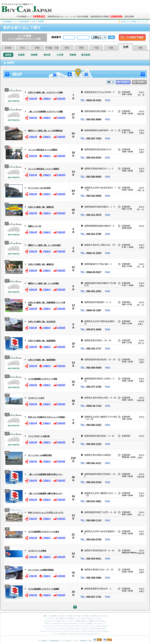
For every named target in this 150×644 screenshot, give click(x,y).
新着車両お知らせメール (58, 17)
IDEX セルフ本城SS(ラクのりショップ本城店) (47, 417)
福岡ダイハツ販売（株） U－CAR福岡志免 (45, 131)
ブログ (75, 641)
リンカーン (45, 626)
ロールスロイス (103, 626)
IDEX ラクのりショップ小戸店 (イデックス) (46, 513)
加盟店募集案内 (55, 641)
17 (7, 396)
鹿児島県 (86, 55)
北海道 (8, 48)
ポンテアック (71, 626)
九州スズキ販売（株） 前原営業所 (42, 341)
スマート (72, 621)
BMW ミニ (85, 621)
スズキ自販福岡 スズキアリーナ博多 (43, 379)
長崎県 (34, 55)
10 (7, 262)
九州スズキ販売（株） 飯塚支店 (41, 264)
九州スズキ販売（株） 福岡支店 (41, 207)
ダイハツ (94, 618)
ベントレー (48, 629)
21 (7, 472)
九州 (34, 22)
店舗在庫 (31, 99)
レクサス (50, 618)
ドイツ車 (60, 616)
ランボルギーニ (64, 634)
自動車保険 (117, 16)
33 (73, 382)
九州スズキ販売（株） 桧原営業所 (42, 360)
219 (73, 458)
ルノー (80, 631)
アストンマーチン (59, 629)
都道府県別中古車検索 (100, 17)
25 (7, 548)
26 (7, 568)
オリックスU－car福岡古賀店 (40, 455)
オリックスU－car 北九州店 (39, 188)
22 (7, 491)
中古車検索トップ (24, 17)
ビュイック (102, 624)
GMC (90, 624)
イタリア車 (93, 616)
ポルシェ (103, 621)
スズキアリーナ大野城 (37, 551)
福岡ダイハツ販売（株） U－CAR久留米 (44, 245)
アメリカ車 (68, 616)
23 (7, 510)
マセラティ (107, 631)
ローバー (87, 629)
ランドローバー (78, 629)
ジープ (95, 626)
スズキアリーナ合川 (36, 398)
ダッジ (89, 626)
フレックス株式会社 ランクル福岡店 (43, 150)
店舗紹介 (45, 99)
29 (73, 210)
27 (73, 114)
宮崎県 (73, 55)
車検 (90, 641)
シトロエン (66, 631)
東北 (23, 48)
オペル (67, 624)
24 (7, 529)
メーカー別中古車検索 (79, 17)
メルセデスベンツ (49, 621)
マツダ (82, 618)
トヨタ (56, 618)
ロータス (94, 629)
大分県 (60, 55)
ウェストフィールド (46, 631)
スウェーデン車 (102, 616)
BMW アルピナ (94, 621)
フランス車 (84, 616)
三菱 (71, 618)
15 (7, 357)
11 (7, 281)
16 (7, 377)
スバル (77, 618)
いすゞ (101, 618)
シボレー (84, 624)
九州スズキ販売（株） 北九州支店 (42, 322)
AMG (58, 621)
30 (73, 477)
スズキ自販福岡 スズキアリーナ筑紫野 (44, 589)
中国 (96, 48)
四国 (111, 48)
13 (73, 305)
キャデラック (75, 624)
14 (73, 172)
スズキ (88, 618)
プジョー (73, 631)
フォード (53, 626)
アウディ (47, 624)
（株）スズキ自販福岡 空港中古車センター (45, 474)
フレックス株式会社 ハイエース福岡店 (44, 169)
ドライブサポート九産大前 (39, 436)
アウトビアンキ (83, 634)
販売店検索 (129, 17)
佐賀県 (21, 55)
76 (73, 573)
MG (100, 629)
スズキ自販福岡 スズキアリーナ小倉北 (44, 532)
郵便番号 (56, 37)
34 (73, 496)
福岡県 (41, 22)
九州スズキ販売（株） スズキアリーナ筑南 (45, 92)
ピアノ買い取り (66, 641)
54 (73, 134)
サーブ (97, 634)
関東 (37, 48)
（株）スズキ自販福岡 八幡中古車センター (45, 493)
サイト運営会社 (43, 641)
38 (73, 401)
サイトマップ (142, 22)
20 (7, 453)
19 (7, 434)
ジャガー (69, 629)
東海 (67, 48)
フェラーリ (98, 631)
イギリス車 (76, 616)
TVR (104, 629)
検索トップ (47, 616)
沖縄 (140, 48)
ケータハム (57, 631)
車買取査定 (40, 16)
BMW (78, 621)
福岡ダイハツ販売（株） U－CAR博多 (43, 283)
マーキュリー (62, 626)
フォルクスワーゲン (58, 624)
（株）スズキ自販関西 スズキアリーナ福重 (45, 112)
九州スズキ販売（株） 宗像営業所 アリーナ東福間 (47, 304)
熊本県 (47, 55)
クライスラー (81, 626)
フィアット (55, 634)
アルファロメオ (88, 631)
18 (73, 153)
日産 (61, 618)
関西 (81, 48)
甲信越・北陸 (52, 48)
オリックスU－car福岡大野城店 (41, 570)
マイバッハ (65, 621)
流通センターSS (35, 226)
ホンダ (66, 618)
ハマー (95, 624)
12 (73, 267)
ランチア (73, 634)
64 (73, 191)
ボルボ (91, 634)
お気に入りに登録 (129, 22)
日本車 (54, 616)
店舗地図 (59, 99)
